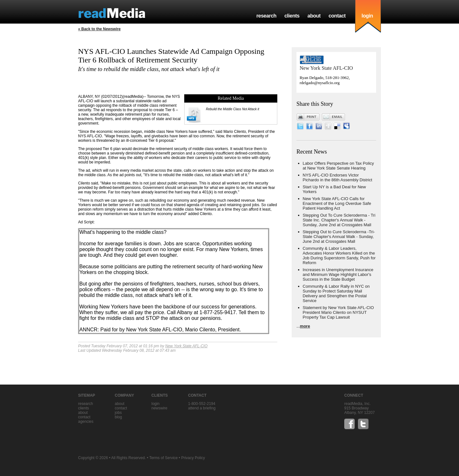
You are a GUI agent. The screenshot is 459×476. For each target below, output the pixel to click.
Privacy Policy (193, 458)
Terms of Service (163, 458)
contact (337, 16)
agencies (86, 422)
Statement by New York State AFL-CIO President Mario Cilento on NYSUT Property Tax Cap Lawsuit (338, 312)
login (367, 16)
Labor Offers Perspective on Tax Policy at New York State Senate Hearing (339, 166)
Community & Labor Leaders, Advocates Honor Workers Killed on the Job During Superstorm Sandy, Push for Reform (339, 256)
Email (333, 117)
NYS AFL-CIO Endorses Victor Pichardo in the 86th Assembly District (338, 177)
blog (118, 417)
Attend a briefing (202, 408)
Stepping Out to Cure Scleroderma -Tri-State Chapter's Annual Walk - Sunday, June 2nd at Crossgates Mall (339, 237)
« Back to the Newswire (99, 29)
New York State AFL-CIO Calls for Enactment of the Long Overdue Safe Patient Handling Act (337, 203)
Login (155, 404)
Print (308, 117)
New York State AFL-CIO (186, 346)
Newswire (159, 408)
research (266, 16)
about (314, 16)
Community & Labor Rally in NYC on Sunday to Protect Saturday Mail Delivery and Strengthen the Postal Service (336, 293)
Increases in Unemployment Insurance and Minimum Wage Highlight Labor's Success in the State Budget (338, 274)
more (305, 326)
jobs (118, 413)
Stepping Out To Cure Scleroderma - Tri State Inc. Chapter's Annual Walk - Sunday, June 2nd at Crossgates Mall (339, 220)
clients (292, 16)
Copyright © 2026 (93, 458)
